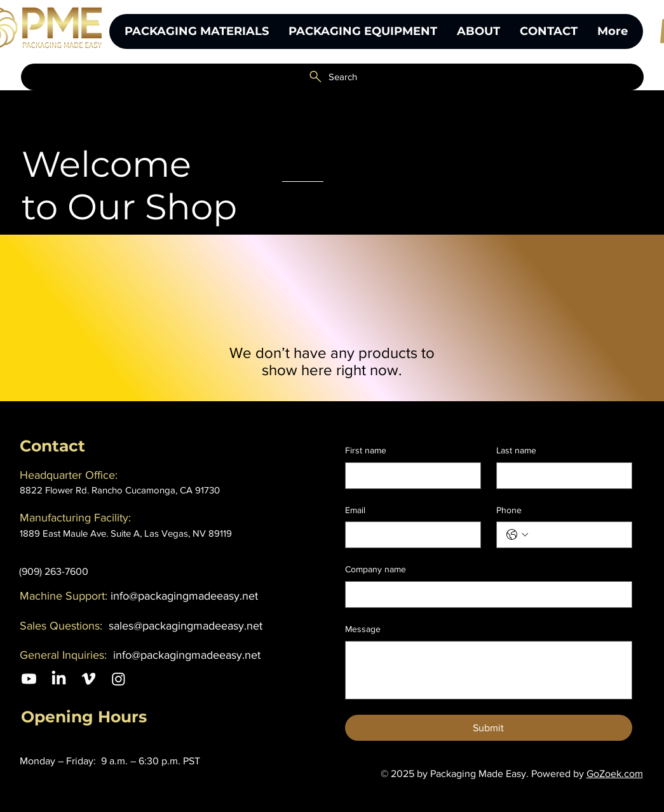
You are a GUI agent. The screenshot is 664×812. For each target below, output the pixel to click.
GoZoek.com (615, 774)
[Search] (332, 77)
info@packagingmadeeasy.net (184, 596)
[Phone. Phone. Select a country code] (517, 535)
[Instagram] (119, 679)
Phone (509, 510)
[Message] (489, 670)
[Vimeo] (89, 679)
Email (355, 510)
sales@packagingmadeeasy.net (186, 626)
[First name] (409, 476)
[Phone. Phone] (577, 535)
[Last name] (560, 476)
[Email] (409, 535)
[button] (362, 31)
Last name (516, 450)
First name (366, 450)
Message (363, 629)
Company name (376, 569)
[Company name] (485, 595)
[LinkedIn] (59, 679)
